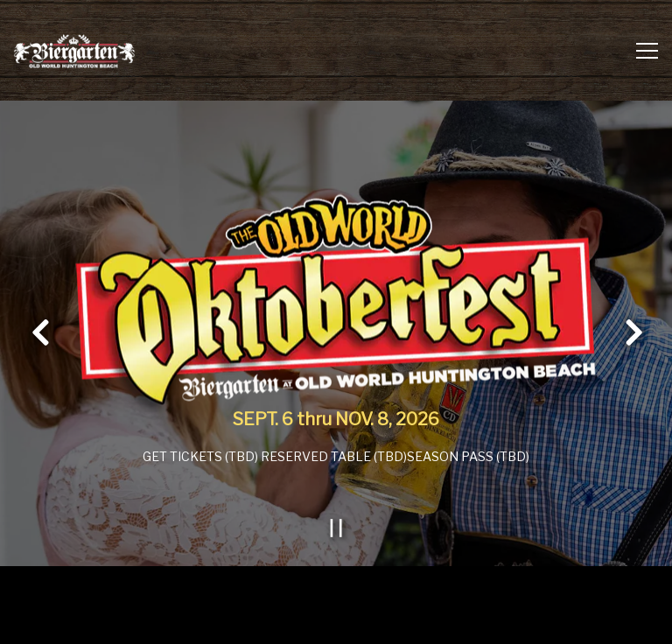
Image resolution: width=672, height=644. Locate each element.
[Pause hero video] (336, 526)
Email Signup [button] (336, 622)
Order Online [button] (336, 577)
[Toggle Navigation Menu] (647, 51)
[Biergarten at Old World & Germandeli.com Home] (74, 50)
